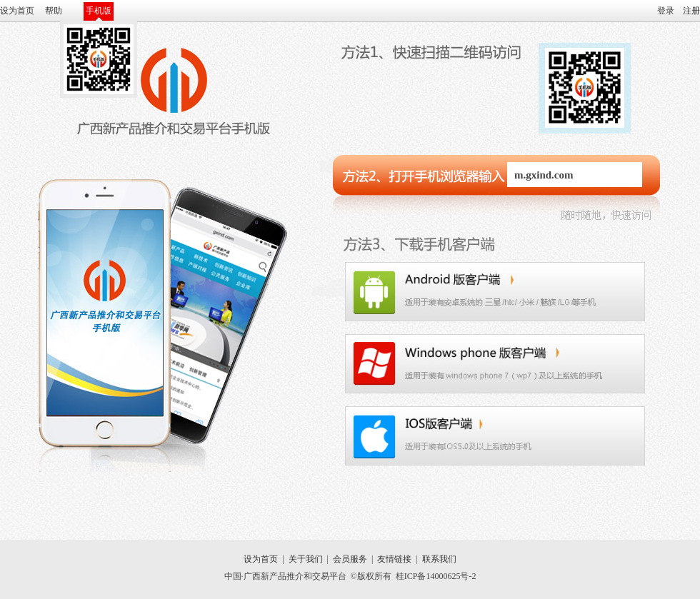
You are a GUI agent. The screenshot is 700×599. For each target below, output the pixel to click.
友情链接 (394, 559)
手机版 (99, 11)
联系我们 (439, 559)
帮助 (54, 11)
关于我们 (306, 559)
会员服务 (350, 559)
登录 (666, 11)
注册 (691, 11)
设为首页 (17, 11)
